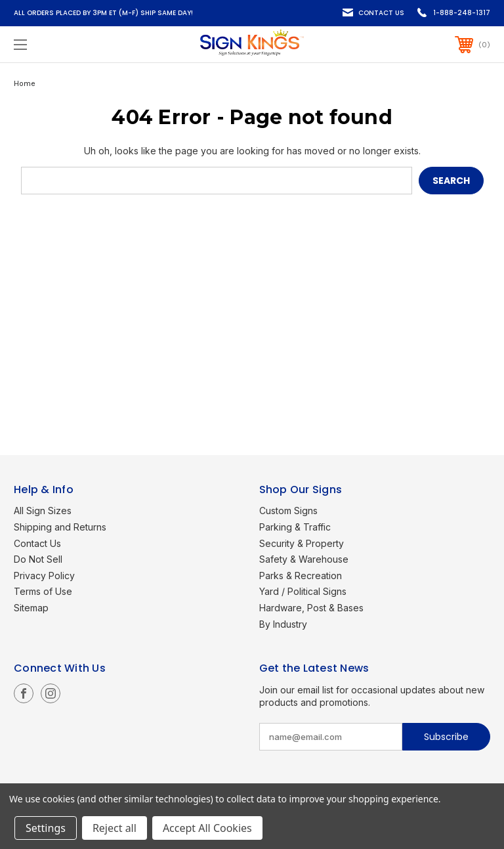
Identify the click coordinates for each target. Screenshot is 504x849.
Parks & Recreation (301, 576)
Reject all (115, 828)
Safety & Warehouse (304, 559)
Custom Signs (288, 511)
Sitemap (31, 608)
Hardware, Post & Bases (311, 608)
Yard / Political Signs (303, 591)
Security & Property (302, 543)
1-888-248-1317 (462, 13)
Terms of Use (43, 591)
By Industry (283, 624)
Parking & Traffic (295, 527)
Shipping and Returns (60, 527)
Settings (46, 828)
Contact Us (381, 13)
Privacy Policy (44, 576)
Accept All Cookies (207, 828)
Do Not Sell (38, 559)
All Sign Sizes (43, 511)
